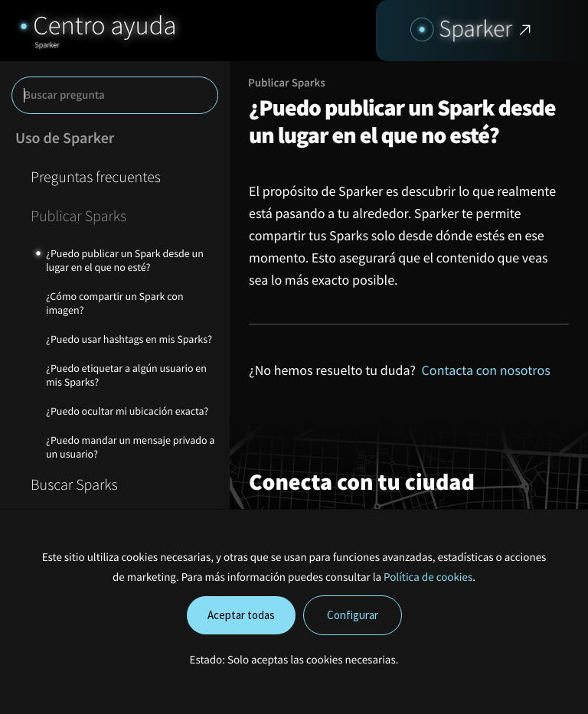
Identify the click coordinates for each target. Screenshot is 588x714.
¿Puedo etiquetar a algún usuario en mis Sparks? (126, 375)
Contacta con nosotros (486, 370)
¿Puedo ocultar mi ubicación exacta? (127, 411)
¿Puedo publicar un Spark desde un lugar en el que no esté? (125, 260)
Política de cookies (428, 577)
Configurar (353, 615)
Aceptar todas (241, 615)
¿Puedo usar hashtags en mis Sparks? (129, 339)
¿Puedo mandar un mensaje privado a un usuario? (130, 447)
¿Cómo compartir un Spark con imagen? (115, 303)
